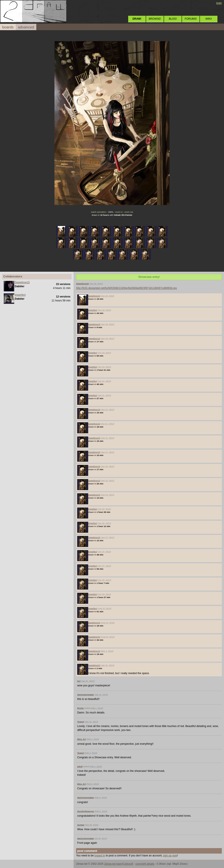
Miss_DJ (81, 739)
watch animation (99, 212)
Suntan (81, 825)
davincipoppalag (86, 695)
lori (79, 681)
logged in (100, 856)
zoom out (129, 212)
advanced (26, 27)
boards (8, 27)
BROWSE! (155, 19)
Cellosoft (128, 864)
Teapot (81, 722)
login (219, 3)
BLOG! (173, 19)
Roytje (80, 708)
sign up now (170, 856)
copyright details (145, 864)
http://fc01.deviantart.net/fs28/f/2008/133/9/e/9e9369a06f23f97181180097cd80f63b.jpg (126, 288)
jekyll (80, 766)
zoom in (119, 212)
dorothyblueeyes (86, 811)
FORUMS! (191, 19)
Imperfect (20, 295)
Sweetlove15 (22, 282)
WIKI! (209, 19)
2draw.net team (113, 864)
